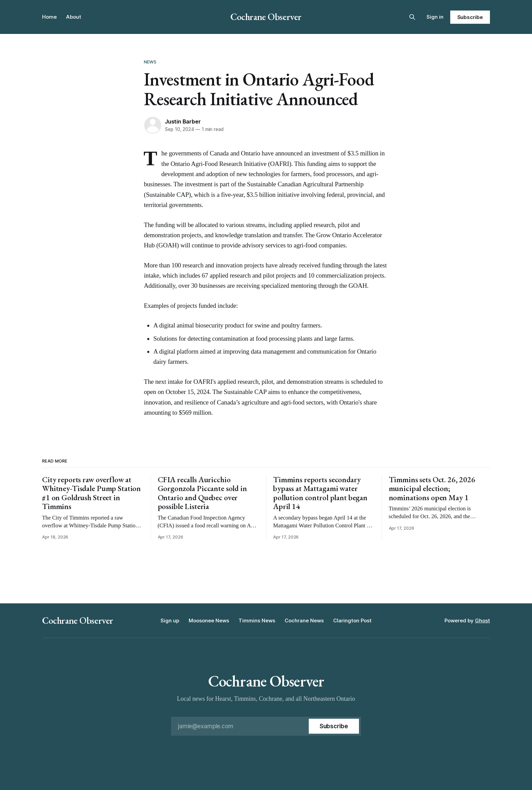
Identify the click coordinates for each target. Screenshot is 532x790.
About (74, 17)
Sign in (435, 17)
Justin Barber (183, 121)
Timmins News (257, 620)
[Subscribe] (334, 726)
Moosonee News (209, 620)
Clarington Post (352, 620)
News (150, 62)
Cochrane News (304, 620)
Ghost (482, 620)
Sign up (170, 620)
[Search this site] (412, 17)
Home (49, 17)
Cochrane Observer (266, 17)
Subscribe (470, 17)
